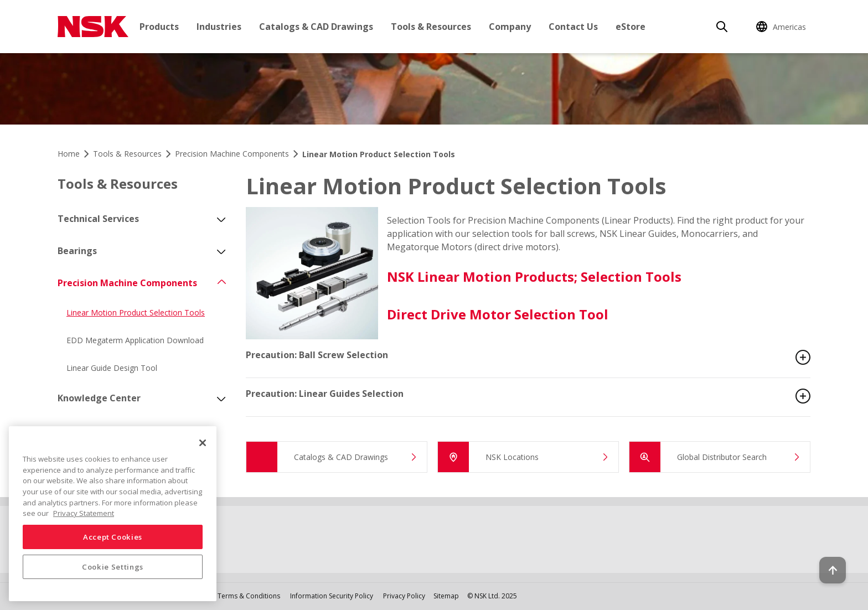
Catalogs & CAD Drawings (316, 27)
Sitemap (446, 596)
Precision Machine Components (127, 283)
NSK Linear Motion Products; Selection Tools (534, 276)
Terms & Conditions (249, 596)
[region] (113, 514)
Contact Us (573, 27)
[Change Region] (783, 27)
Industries (219, 27)
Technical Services (98, 219)
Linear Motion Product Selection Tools (136, 312)
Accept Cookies (113, 537)
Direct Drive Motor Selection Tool (498, 314)
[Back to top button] (833, 570)
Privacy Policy (404, 596)
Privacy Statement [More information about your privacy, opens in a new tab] (84, 513)
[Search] (722, 27)
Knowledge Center (99, 398)
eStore (631, 27)
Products (159, 27)
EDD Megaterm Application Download (135, 340)
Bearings (77, 251)
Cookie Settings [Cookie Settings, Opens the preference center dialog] (113, 567)
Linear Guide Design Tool (112, 368)
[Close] (203, 443)
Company (510, 27)
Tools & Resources (431, 27)
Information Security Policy (332, 596)
